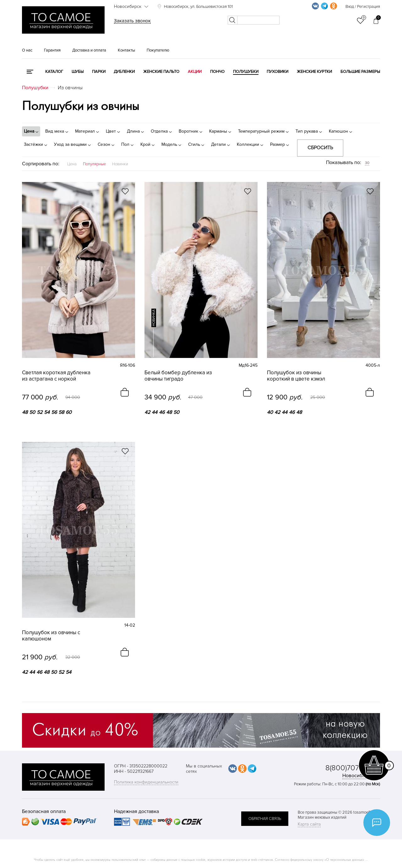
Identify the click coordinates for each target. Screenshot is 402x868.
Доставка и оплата (89, 50)
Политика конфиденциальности (146, 782)
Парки (99, 72)
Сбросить (320, 148)
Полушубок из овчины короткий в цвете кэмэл (296, 376)
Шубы (78, 72)
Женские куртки (314, 72)
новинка (154, 318)
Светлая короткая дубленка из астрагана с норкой (56, 376)
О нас (27, 50)
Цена (72, 164)
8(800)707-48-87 (353, 768)
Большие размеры (360, 72)
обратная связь (265, 819)
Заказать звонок (132, 21)
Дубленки (124, 72)
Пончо (217, 72)
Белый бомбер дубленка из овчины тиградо (178, 376)
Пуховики (277, 72)
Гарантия (52, 50)
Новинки (120, 164)
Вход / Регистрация (363, 7)
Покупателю (158, 50)
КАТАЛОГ (54, 72)
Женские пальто (161, 72)
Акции (195, 72)
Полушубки (246, 72)
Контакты (126, 50)
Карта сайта (309, 824)
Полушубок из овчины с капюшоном (51, 636)
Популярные (94, 164)
